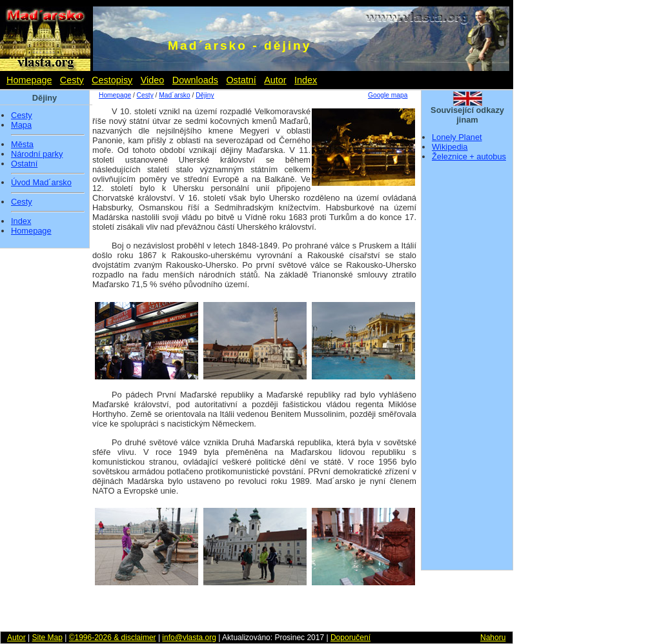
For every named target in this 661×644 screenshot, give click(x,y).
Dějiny (205, 95)
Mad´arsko (174, 95)
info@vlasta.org (189, 638)
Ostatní (241, 80)
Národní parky (37, 154)
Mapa (21, 125)
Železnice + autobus (469, 156)
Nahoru (493, 638)
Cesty (72, 80)
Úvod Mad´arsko (41, 183)
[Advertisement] (467, 370)
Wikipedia (450, 147)
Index (306, 80)
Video (153, 80)
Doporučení (351, 638)
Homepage (29, 80)
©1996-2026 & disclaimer (113, 638)
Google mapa (388, 95)
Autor (275, 80)
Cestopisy (112, 80)
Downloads (195, 80)
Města (22, 145)
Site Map (47, 638)
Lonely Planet (457, 137)
